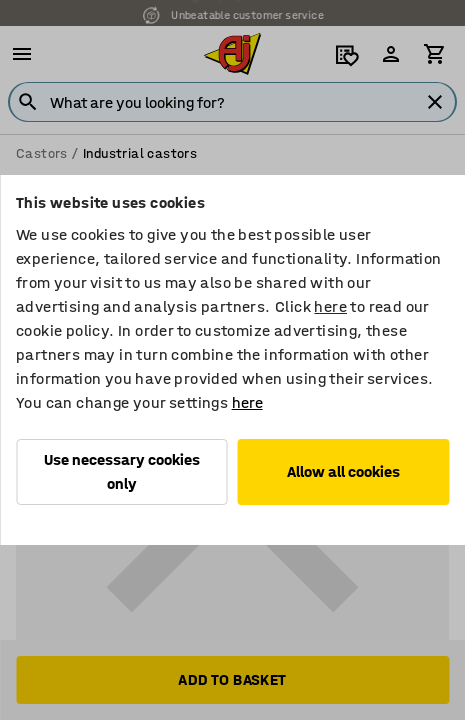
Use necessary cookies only (122, 471)
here (330, 306)
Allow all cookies (343, 471)
